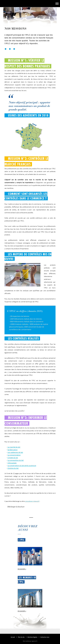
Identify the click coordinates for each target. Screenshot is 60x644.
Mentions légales (32, 637)
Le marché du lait (14, 447)
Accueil (13, 637)
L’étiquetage (12, 463)
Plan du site (21, 637)
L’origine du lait (13, 468)
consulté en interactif (32, 501)
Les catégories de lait (15, 452)
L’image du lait (13, 458)
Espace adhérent (51, 4)
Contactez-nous (45, 637)
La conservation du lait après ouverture (22, 466)
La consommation (14, 455)
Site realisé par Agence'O (30, 641)
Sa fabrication (13, 450)
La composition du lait (16, 460)
